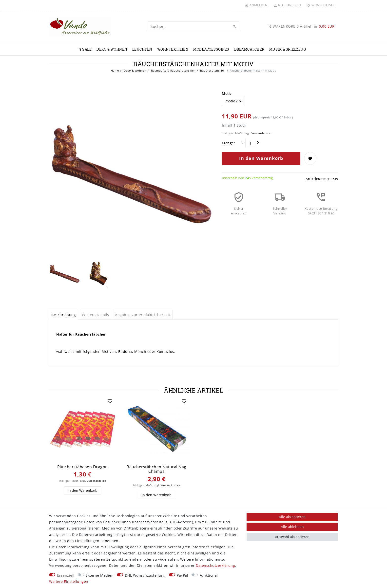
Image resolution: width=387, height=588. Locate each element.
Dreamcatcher (249, 49)
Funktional (209, 575)
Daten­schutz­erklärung (215, 565)
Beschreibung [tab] (64, 315)
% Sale (85, 49)
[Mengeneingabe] (250, 143)
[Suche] (234, 27)
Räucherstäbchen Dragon (83, 467)
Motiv (227, 93)
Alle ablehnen (292, 527)
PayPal (182, 575)
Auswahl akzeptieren (292, 537)
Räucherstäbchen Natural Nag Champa (156, 469)
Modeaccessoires (211, 49)
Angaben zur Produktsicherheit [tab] (143, 315)
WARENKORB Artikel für (301, 26)
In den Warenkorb (261, 158)
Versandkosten (262, 133)
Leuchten (142, 49)
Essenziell (66, 575)
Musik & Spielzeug (288, 49)
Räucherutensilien (213, 70)
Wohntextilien (173, 49)
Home (115, 70)
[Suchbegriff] (193, 26)
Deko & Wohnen (112, 49)
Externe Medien (100, 575)
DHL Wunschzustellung (145, 575)
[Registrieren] (287, 5)
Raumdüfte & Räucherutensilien (173, 70)
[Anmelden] (256, 5)
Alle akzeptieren (292, 517)
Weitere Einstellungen (69, 581)
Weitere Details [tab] (96, 315)
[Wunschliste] (319, 5)
